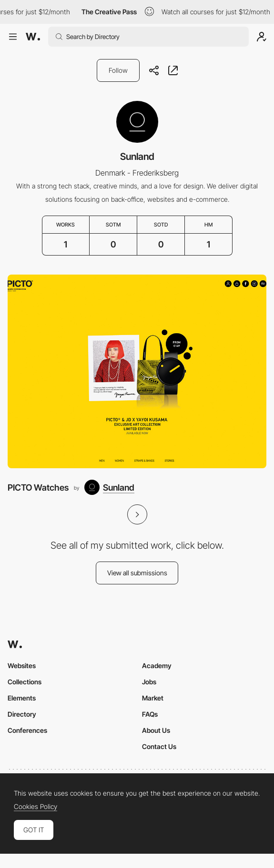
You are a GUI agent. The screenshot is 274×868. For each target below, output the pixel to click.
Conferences (27, 730)
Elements (22, 698)
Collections (25, 682)
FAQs (150, 714)
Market (153, 698)
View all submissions (137, 573)
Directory (22, 714)
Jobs (149, 682)
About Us (156, 730)
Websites (22, 666)
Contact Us (159, 746)
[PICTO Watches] (137, 371)
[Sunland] (109, 487)
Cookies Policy (36, 807)
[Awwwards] (33, 37)
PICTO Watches (38, 487)
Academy (157, 666)
